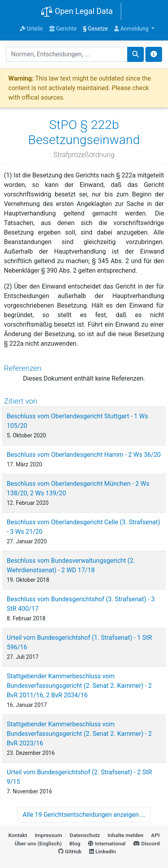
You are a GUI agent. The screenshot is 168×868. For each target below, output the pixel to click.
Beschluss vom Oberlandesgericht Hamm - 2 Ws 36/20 (84, 455)
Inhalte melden (126, 835)
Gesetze (96, 29)
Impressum (49, 835)
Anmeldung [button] (132, 29)
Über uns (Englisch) (38, 843)
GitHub (70, 851)
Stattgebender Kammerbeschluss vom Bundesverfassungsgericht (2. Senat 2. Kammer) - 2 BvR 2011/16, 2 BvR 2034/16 (79, 686)
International (107, 843)
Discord (146, 843)
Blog (75, 843)
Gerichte (63, 29)
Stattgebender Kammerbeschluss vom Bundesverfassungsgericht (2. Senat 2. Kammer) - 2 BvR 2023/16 (79, 734)
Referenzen (23, 368)
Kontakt (18, 835)
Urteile (31, 29)
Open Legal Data (77, 12)
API (155, 835)
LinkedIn (102, 851)
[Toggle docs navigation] (154, 54)
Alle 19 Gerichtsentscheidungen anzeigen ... (84, 815)
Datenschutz (85, 835)
